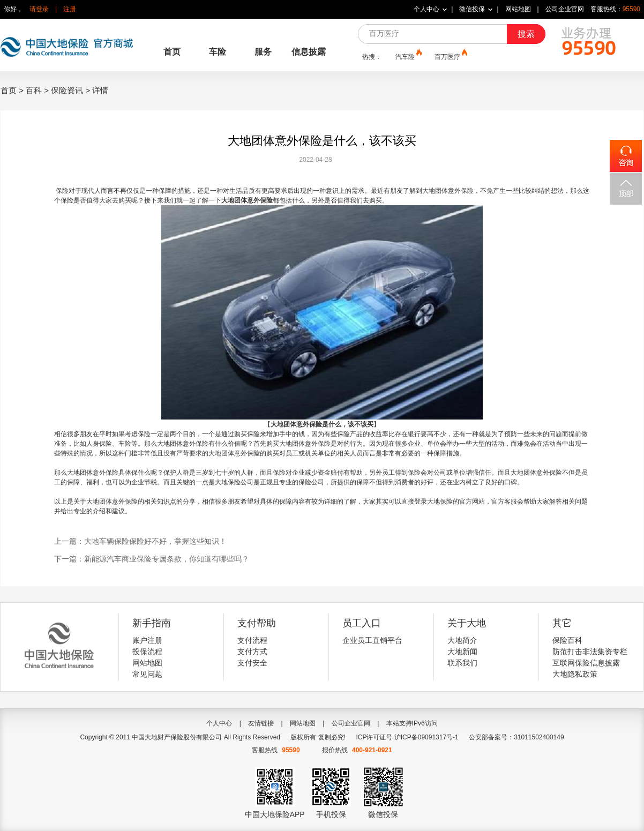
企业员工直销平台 (372, 640)
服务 (263, 52)
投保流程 (147, 652)
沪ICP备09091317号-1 (426, 737)
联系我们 (462, 663)
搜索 (526, 34)
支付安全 (252, 663)
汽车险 (408, 56)
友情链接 (261, 723)
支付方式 (252, 652)
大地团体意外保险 (247, 200)
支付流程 (252, 640)
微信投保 (472, 9)
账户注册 (147, 640)
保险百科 (567, 640)
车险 (218, 52)
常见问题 (147, 674)
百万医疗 (450, 56)
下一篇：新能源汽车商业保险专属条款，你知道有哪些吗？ (152, 559)
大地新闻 (462, 652)
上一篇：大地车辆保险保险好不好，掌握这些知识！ (140, 541)
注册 (70, 9)
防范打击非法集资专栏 (590, 652)
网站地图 (518, 9)
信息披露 (309, 52)
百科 (34, 90)
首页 (172, 52)
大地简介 (462, 640)
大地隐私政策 (575, 674)
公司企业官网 (565, 9)
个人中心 (426, 9)
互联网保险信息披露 (586, 663)
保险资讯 (67, 90)
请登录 (39, 9)
